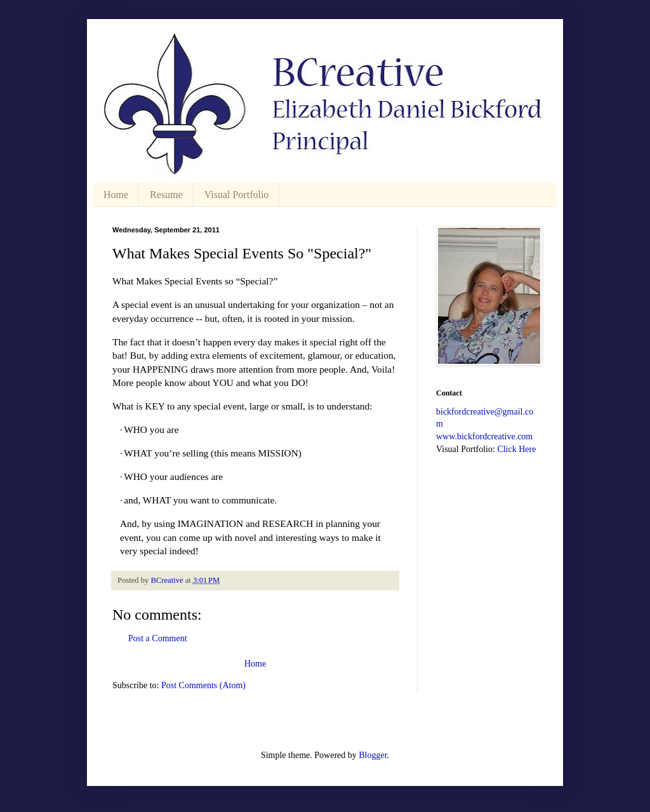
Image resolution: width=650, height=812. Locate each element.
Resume (166, 195)
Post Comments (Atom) (203, 685)
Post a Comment (158, 638)
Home (116, 195)
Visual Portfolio (237, 195)
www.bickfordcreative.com (484, 436)
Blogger (373, 755)
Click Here (516, 449)
